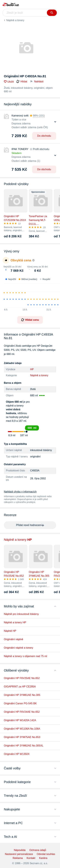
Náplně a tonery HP (15, 622)
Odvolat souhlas (46, 854)
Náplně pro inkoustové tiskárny (21, 614)
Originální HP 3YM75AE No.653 (22, 737)
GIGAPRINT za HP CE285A (20, 687)
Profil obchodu (41, 149)
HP (32, 369)
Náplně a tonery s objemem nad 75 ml (25, 656)
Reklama (18, 858)
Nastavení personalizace (19, 854)
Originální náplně (14, 639)
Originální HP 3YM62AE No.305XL (24, 746)
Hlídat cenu (30, 320)
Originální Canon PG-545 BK (20, 703)
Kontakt (31, 858)
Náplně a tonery (15, 20)
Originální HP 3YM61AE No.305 (22, 695)
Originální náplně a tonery (18, 648)
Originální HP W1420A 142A (20, 720)
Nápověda (20, 850)
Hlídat (22, 82)
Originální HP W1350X (17, 754)
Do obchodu (44, 136)
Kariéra (43, 858)
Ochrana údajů (38, 850)
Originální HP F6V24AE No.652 (22, 712)
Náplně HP (10, 631)
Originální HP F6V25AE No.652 (22, 678)
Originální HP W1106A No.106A (22, 729)
